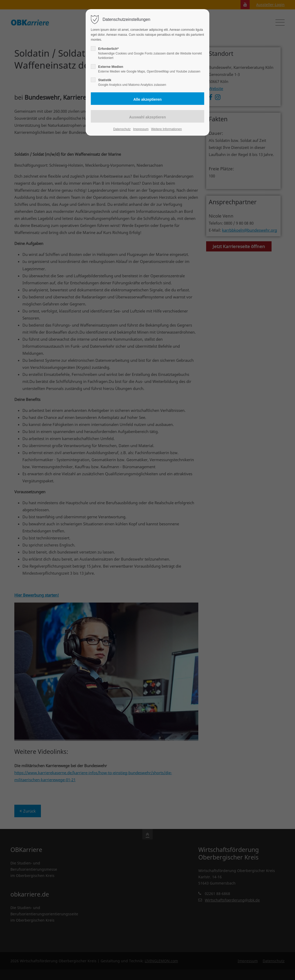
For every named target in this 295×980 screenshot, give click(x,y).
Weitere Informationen (167, 129)
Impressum (141, 129)
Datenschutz (122, 129)
